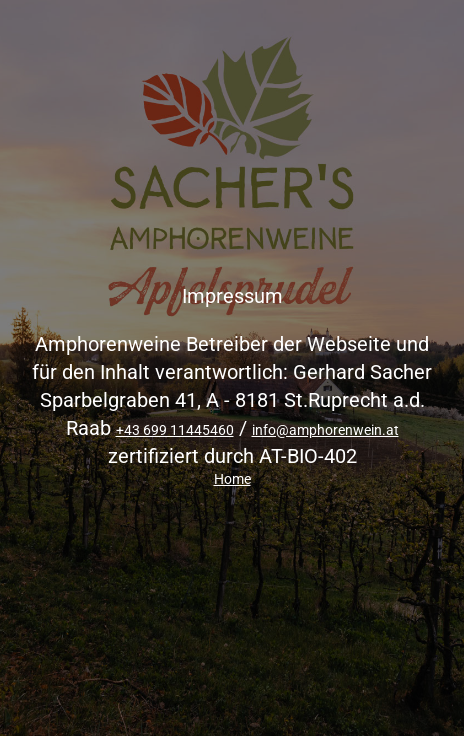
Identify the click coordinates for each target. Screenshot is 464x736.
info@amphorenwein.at (325, 430)
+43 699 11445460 (175, 430)
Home (232, 479)
